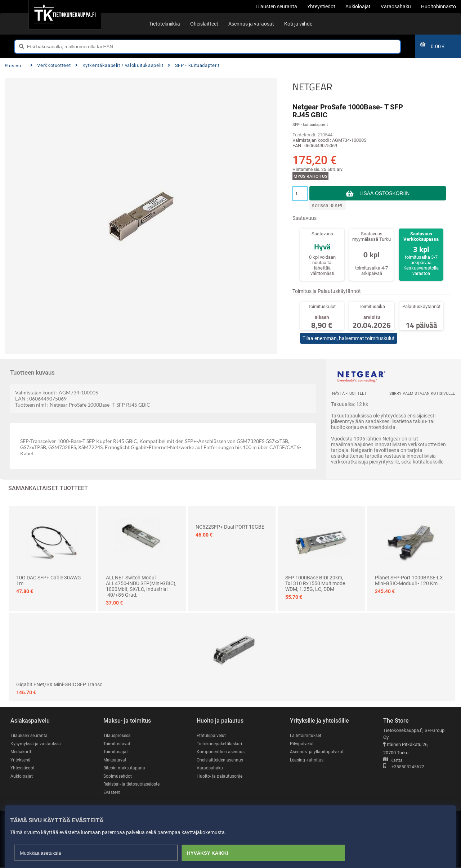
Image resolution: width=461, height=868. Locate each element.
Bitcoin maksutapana (125, 768)
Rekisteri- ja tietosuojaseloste (134, 784)
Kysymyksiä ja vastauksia (37, 744)
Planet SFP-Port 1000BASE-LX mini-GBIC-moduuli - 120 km (409, 580)
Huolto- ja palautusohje (220, 776)
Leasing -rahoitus (308, 760)
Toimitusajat (116, 752)
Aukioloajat (22, 776)
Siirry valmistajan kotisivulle (422, 394)
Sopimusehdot (118, 776)
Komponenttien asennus (221, 752)
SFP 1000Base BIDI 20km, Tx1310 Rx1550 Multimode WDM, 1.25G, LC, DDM (315, 583)
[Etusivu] (65, 14)
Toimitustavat (117, 744)
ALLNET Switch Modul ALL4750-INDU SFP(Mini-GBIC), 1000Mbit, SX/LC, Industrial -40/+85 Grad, (141, 586)
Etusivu (13, 66)
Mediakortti (22, 752)
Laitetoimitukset (306, 735)
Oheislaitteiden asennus (221, 760)
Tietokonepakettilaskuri (221, 744)
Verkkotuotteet (50, 65)
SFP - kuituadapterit (194, 65)
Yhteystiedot (23, 768)
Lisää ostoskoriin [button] (384, 193)
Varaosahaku (210, 768)
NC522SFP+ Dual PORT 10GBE (230, 527)
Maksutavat (115, 760)
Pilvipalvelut (302, 744)
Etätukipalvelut (212, 735)
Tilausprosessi (118, 735)
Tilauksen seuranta (30, 735)
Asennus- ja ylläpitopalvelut (318, 752)
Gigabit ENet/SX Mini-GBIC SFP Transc (59, 684)
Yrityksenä (21, 760)
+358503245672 (404, 767)
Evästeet (112, 793)
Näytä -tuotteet (349, 394)
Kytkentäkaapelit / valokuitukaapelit (119, 65)
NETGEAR (312, 87)
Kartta (393, 761)
